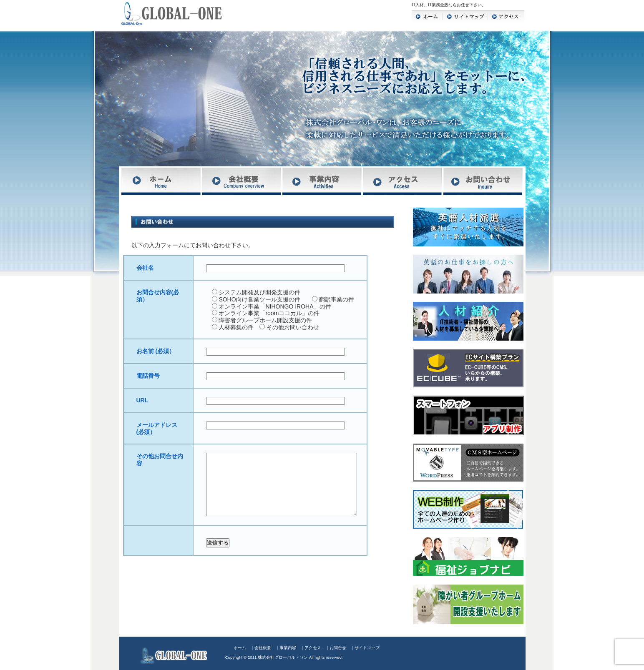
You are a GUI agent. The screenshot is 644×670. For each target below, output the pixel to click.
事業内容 (288, 648)
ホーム (240, 648)
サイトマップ (367, 648)
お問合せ (338, 648)
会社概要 (263, 648)
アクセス (313, 648)
